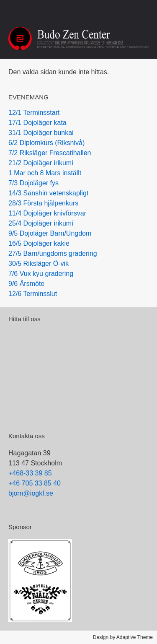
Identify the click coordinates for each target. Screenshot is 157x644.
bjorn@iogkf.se (31, 493)
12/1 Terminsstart (34, 113)
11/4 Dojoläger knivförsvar (47, 213)
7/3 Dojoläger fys (33, 183)
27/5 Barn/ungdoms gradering (53, 253)
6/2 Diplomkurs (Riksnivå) (46, 143)
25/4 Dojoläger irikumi (41, 223)
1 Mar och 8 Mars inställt (45, 173)
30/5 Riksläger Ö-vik (39, 264)
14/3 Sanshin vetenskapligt (48, 193)
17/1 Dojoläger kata (37, 123)
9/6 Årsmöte (26, 284)
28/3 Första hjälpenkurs (43, 203)
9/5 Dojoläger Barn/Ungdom (50, 233)
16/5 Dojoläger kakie (39, 243)
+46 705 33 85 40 (35, 483)
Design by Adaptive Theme (123, 637)
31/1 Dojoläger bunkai (41, 133)
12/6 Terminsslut (33, 294)
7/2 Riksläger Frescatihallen (50, 153)
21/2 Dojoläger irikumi (41, 163)
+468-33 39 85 (30, 473)
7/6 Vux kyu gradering (41, 274)
